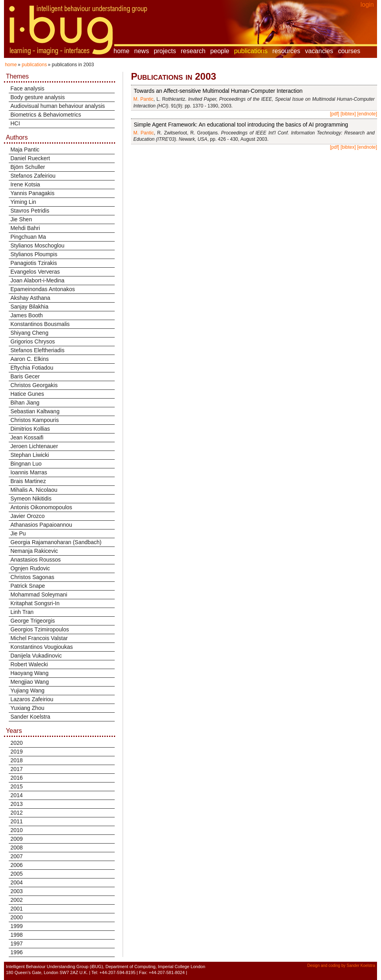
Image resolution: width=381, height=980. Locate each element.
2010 (16, 830)
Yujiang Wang (27, 690)
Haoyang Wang (29, 673)
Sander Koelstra (30, 717)
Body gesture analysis (38, 97)
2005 (16, 874)
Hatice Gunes (27, 394)
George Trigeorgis (33, 621)
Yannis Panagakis (32, 193)
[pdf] (334, 114)
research (193, 51)
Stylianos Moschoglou (37, 245)
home (121, 51)
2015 (16, 786)
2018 (16, 760)
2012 (16, 813)
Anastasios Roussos (36, 560)
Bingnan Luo (26, 464)
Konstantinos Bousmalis (40, 324)
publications (251, 51)
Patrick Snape (28, 586)
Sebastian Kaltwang (35, 411)
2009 (16, 839)
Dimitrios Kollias (30, 429)
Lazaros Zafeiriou (32, 699)
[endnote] (367, 114)
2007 (16, 856)
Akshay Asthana (30, 298)
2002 (16, 900)
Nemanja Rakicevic (34, 551)
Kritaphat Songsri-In (35, 603)
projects (165, 51)
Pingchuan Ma (28, 237)
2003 (16, 891)
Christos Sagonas (32, 577)
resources (286, 51)
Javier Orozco (27, 516)
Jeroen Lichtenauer (34, 446)
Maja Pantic (25, 150)
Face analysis (27, 88)
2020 (16, 743)
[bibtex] (348, 114)
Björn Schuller (28, 167)
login (367, 5)
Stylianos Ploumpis (34, 254)
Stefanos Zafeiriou (33, 176)
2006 (16, 865)
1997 (16, 944)
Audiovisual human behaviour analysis (58, 106)
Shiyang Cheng (29, 333)
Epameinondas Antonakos (43, 289)
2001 (16, 909)
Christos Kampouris (35, 420)
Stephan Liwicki (30, 455)
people (220, 51)
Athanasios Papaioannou (41, 525)
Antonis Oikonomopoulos (41, 507)
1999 (16, 926)
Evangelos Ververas (35, 272)
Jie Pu (18, 533)
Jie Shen (21, 219)
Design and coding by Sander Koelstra (341, 966)
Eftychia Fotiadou (32, 368)
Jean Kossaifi (27, 437)
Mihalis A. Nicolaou (34, 490)
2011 (16, 821)
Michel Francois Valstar (39, 638)
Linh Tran (22, 612)
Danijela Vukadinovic (36, 656)
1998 (16, 935)
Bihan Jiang (25, 403)
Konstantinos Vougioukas (41, 647)
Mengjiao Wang (30, 682)
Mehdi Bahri (25, 228)
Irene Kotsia (25, 184)
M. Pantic (143, 99)
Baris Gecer (25, 376)
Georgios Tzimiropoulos (40, 629)
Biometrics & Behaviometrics (46, 115)
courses (349, 51)
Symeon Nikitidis (31, 499)
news (141, 51)
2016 (16, 778)
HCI (15, 123)
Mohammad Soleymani (39, 595)
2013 (16, 804)
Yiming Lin (23, 202)
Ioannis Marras (29, 472)
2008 (16, 848)
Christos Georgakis (34, 385)
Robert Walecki (29, 664)
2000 (16, 917)
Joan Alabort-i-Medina (37, 280)
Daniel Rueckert (30, 158)
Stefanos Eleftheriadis (37, 350)
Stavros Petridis (30, 211)
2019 (16, 752)
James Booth (27, 315)
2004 (16, 882)
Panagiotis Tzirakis (34, 263)
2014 (16, 795)
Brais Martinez (28, 481)
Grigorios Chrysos (33, 341)
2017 (16, 769)
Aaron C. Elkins (29, 359)
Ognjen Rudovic (30, 568)
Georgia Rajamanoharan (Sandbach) (56, 542)
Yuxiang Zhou (27, 708)
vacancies (319, 51)
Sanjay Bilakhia (29, 307)
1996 (16, 952)
